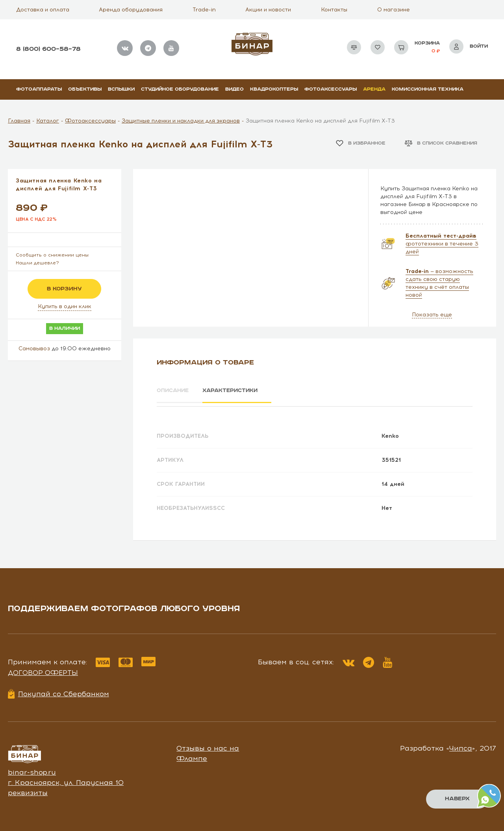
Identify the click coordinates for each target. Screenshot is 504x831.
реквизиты (28, 790)
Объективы (85, 89)
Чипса (461, 746)
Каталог (48, 121)
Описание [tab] (174, 391)
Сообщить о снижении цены (52, 255)
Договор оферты (43, 670)
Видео (234, 89)
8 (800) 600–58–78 (48, 49)
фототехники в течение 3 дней (442, 244)
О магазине (394, 10)
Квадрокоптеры (274, 89)
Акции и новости (268, 10)
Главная (19, 121)
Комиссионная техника (428, 89)
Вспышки (121, 89)
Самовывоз (34, 349)
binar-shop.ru (32, 770)
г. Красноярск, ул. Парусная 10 (66, 780)
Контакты (334, 10)
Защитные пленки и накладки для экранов (181, 121)
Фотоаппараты (39, 89)
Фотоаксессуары (331, 89)
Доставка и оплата (43, 10)
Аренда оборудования (131, 10)
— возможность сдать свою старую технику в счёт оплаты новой (439, 283)
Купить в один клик (65, 306)
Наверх (457, 799)
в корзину (64, 289)
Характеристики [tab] (239, 391)
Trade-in (204, 10)
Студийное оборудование (180, 89)
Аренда (374, 89)
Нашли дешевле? (37, 263)
